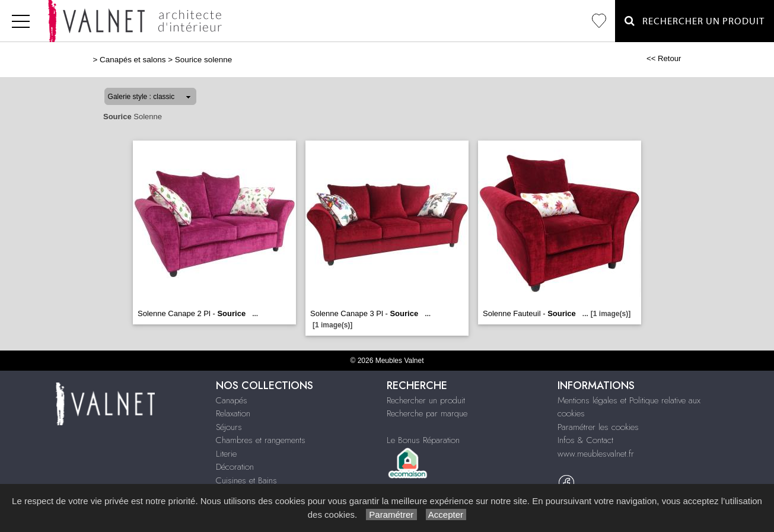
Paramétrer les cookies (598, 427)
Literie (226, 454)
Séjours (229, 427)
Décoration (235, 467)
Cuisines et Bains (246, 480)
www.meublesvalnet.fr (596, 454)
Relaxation (233, 413)
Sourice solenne (203, 60)
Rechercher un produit (426, 400)
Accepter (446, 515)
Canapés (232, 400)
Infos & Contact (585, 440)
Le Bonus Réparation (423, 440)
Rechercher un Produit (695, 21)
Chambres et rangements (261, 440)
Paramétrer (391, 515)
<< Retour (664, 58)
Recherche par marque (427, 413)
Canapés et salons (133, 60)
